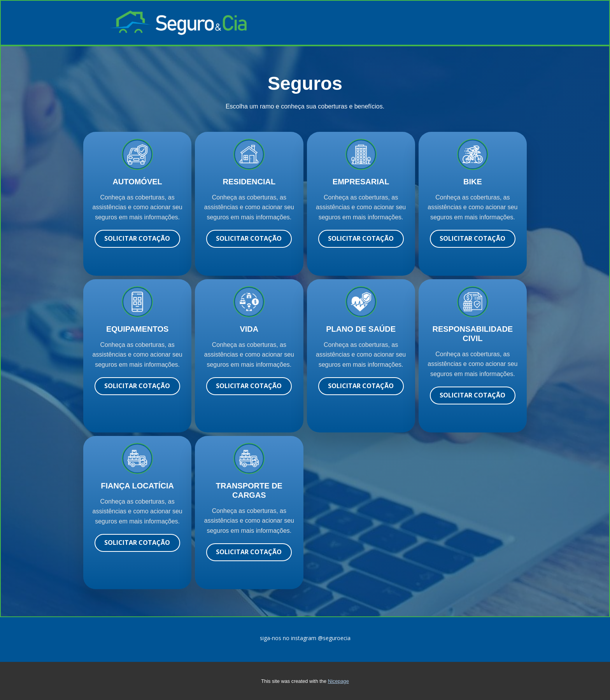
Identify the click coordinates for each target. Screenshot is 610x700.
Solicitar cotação (137, 238)
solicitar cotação (249, 238)
